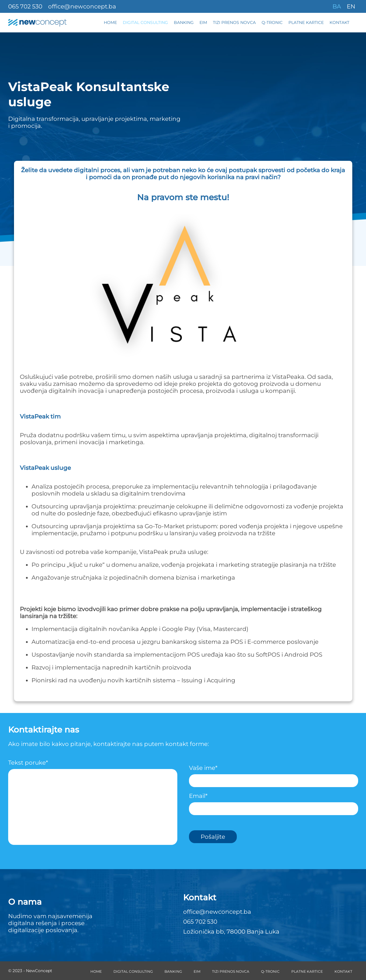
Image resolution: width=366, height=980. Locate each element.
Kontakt (339, 22)
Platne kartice (306, 22)
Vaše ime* (274, 774)
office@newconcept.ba (82, 6)
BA (337, 6)
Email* (274, 802)
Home (110, 22)
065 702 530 (25, 6)
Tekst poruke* (93, 804)
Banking (184, 22)
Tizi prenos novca (234, 22)
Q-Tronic (272, 22)
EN (351, 6)
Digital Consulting (145, 22)
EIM (203, 22)
